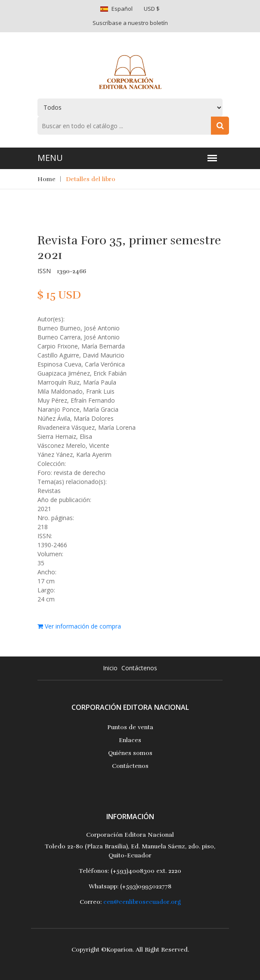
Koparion (119, 950)
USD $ (152, 9)
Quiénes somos (130, 753)
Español (122, 9)
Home (46, 179)
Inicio (110, 668)
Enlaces (130, 740)
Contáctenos (139, 668)
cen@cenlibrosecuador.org (142, 902)
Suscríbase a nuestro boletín (130, 23)
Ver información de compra (79, 626)
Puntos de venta (130, 727)
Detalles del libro (91, 179)
